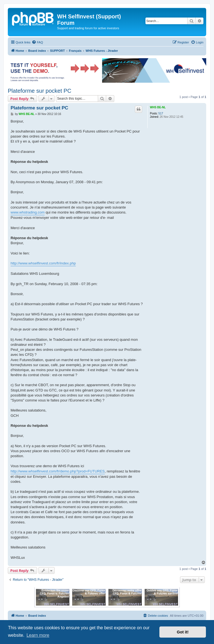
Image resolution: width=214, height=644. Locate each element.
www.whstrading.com (28, 212)
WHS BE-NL (158, 107)
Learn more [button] (38, 635)
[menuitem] (37, 42)
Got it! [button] (183, 632)
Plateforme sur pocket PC (40, 91)
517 (161, 113)
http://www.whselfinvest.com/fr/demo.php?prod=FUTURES (58, 471)
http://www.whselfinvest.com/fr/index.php (43, 263)
